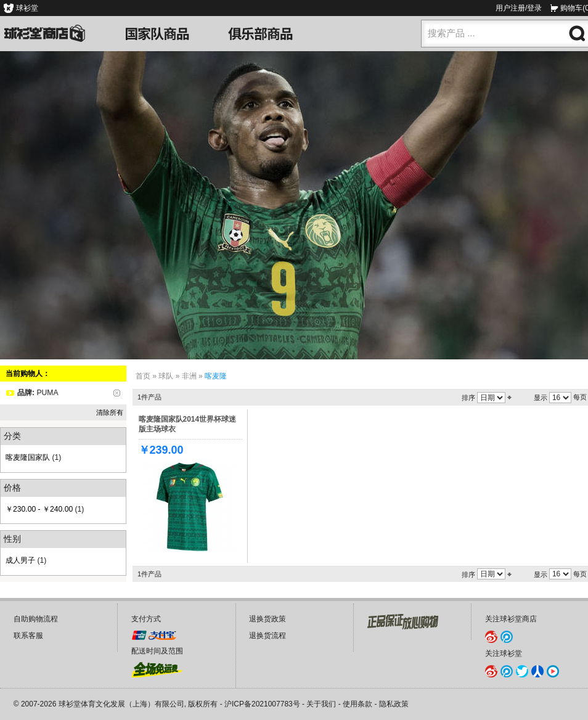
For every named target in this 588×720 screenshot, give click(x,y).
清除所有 (110, 412)
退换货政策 (267, 619)
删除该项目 (117, 393)
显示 (541, 398)
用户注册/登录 (519, 8)
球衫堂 (27, 8)
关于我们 (321, 704)
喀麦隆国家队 (28, 457)
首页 (143, 376)
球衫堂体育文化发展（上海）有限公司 (121, 704)
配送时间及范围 (157, 651)
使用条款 (357, 704)
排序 (468, 398)
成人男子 (20, 560)
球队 (166, 376)
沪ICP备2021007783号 (262, 704)
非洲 (189, 376)
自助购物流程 (36, 619)
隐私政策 (394, 704)
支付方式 (146, 619)
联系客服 (28, 636)
